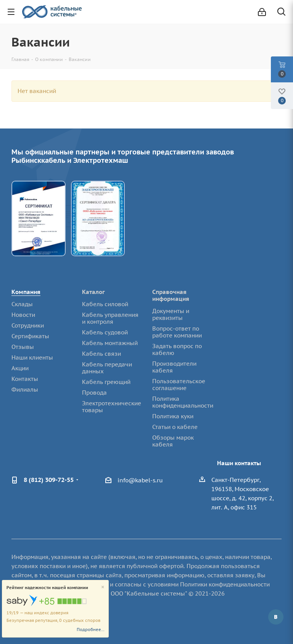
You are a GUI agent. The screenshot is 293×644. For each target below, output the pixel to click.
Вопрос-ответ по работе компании (177, 332)
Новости (23, 315)
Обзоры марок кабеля (173, 441)
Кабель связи (101, 354)
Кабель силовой (105, 304)
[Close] (103, 587)
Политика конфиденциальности (183, 402)
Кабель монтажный (110, 343)
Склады (22, 304)
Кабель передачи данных (107, 368)
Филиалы (25, 389)
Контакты (25, 379)
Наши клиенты (32, 357)
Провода (94, 393)
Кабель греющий (106, 382)
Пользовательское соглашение (179, 385)
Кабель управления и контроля (110, 318)
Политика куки (173, 416)
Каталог (93, 292)
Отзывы (23, 347)
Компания (26, 292)
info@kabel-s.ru (140, 480)
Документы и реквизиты (171, 314)
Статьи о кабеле (175, 427)
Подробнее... (91, 630)
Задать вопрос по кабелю (177, 349)
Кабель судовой (105, 332)
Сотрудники (28, 325)
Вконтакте (276, 617)
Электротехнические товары (112, 407)
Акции (20, 368)
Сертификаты (30, 336)
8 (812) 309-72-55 (49, 480)
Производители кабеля (174, 367)
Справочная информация (171, 295)
